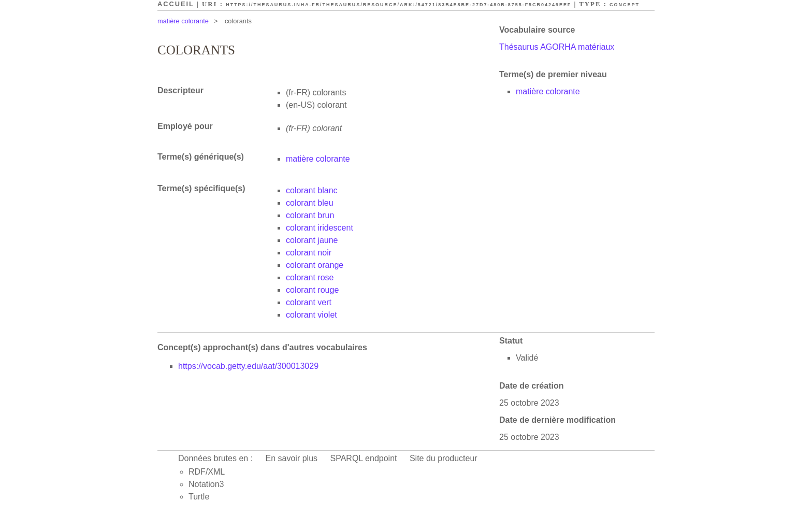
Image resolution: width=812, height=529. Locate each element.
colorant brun (310, 215)
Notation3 (206, 484)
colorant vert (309, 302)
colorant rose (310, 277)
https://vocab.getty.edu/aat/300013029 (248, 366)
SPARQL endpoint (364, 458)
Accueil (176, 4)
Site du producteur (444, 458)
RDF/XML (207, 472)
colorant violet (311, 315)
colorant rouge (312, 290)
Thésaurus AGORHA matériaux (557, 47)
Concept (625, 5)
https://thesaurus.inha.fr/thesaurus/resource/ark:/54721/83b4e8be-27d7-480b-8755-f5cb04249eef (398, 5)
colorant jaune (312, 240)
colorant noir (309, 253)
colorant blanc (312, 190)
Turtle (199, 497)
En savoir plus (292, 458)
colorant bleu (310, 203)
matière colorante (183, 21)
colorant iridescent (320, 228)
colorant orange (315, 265)
